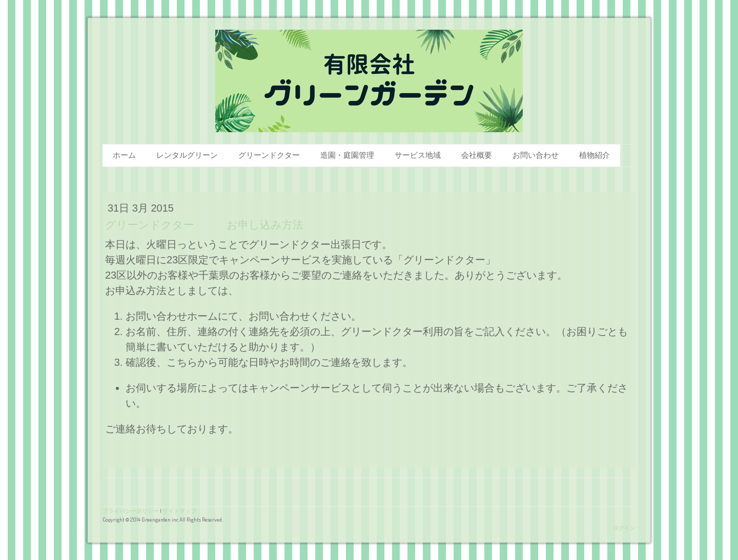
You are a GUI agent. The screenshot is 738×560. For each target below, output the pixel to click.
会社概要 (477, 155)
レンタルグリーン (187, 155)
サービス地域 (418, 155)
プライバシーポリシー (131, 511)
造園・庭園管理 (347, 155)
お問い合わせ (536, 155)
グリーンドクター (269, 155)
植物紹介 (594, 155)
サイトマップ (179, 511)
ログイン (624, 527)
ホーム (124, 155)
